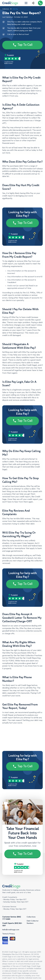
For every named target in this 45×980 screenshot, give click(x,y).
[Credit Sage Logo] (10, 3)
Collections (31, 917)
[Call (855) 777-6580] (40, 3)
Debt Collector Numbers (33, 922)
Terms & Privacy (8, 934)
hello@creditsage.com (11, 930)
